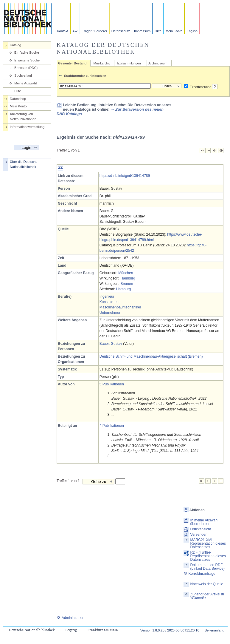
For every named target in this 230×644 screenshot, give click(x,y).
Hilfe (158, 31)
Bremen (127, 284)
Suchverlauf (23, 75)
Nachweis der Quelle (207, 584)
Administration (70, 618)
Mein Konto (174, 31)
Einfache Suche (27, 52)
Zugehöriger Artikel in (207, 596)
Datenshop (18, 99)
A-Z (75, 31)
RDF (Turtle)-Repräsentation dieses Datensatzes (208, 556)
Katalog (15, 45)
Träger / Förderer (95, 31)
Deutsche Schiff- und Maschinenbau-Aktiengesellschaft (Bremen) (151, 356)
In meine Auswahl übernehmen (204, 522)
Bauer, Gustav (111, 344)
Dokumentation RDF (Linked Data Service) (208, 567)
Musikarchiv (102, 63)
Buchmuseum (158, 63)
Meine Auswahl (25, 83)
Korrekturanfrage (199, 574)
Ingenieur (107, 296)
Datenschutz (121, 31)
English (192, 31)
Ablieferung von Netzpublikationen (23, 116)
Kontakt (63, 31)
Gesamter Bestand (72, 63)
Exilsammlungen (129, 63)
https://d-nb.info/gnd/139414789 (125, 176)
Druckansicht (201, 529)
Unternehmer (110, 313)
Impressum (142, 31)
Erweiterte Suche (27, 60)
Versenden (199, 535)
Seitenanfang (215, 630)
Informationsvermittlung (27, 127)
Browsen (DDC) (26, 68)
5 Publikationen (112, 384)
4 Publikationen (112, 426)
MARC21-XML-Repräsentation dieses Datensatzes (208, 543)
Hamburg (128, 278)
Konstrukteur (110, 302)
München (126, 273)
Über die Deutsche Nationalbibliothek (24, 164)
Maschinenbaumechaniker (120, 307)
